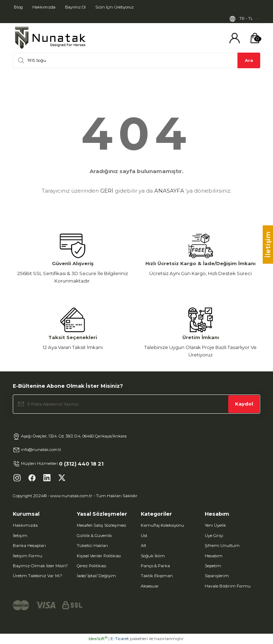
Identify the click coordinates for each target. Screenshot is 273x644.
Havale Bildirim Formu (228, 586)
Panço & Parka (155, 566)
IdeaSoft (98, 639)
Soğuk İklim (153, 556)
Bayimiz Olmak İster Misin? (40, 566)
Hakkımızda (25, 526)
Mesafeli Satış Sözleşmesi (101, 526)
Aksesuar (150, 586)
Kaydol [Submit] (244, 404)
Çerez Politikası (92, 566)
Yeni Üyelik (215, 526)
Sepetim (213, 566)
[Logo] (50, 38)
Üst (144, 536)
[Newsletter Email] (136, 404)
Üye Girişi (214, 536)
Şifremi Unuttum (222, 546)
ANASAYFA (169, 191)
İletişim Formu (28, 556)
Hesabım (214, 556)
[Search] (136, 61)
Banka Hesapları (29, 546)
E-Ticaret (120, 639)
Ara (249, 60)
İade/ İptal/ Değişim (96, 576)
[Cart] (255, 38)
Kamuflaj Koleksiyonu (162, 526)
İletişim (20, 536)
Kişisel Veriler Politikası (99, 556)
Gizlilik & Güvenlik (94, 536)
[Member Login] (235, 38)
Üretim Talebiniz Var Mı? (38, 576)
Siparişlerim (217, 576)
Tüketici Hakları (92, 546)
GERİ (107, 191)
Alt (143, 546)
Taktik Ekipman (157, 576)
